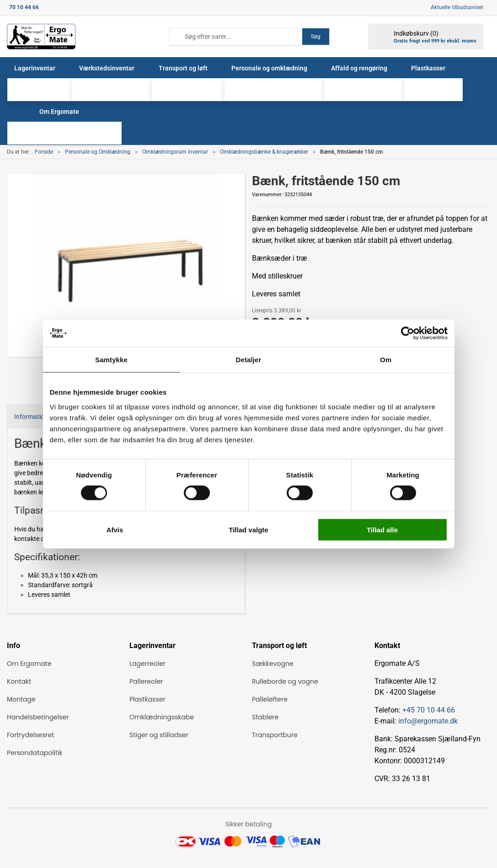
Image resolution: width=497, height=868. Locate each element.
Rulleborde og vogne (285, 681)
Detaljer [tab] (249, 360)
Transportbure (275, 735)
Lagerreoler (147, 664)
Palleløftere (270, 699)
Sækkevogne (273, 664)
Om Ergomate (29, 664)
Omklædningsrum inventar (175, 152)
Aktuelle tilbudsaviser (457, 7)
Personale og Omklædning (98, 152)
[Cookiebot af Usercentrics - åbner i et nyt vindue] (408, 333)
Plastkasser (147, 699)
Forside (44, 152)
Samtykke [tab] (111, 360)
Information (31, 417)
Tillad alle (382, 529)
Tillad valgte (248, 529)
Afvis (115, 529)
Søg (316, 37)
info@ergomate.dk (428, 721)
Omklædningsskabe (162, 717)
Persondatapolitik (35, 753)
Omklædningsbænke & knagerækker (264, 152)
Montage (21, 699)
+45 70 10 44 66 (429, 710)
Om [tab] (386, 360)
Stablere (265, 717)
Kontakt (19, 681)
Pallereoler (146, 681)
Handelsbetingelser (38, 717)
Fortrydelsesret (30, 735)
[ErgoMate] (41, 37)
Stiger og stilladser (159, 735)
